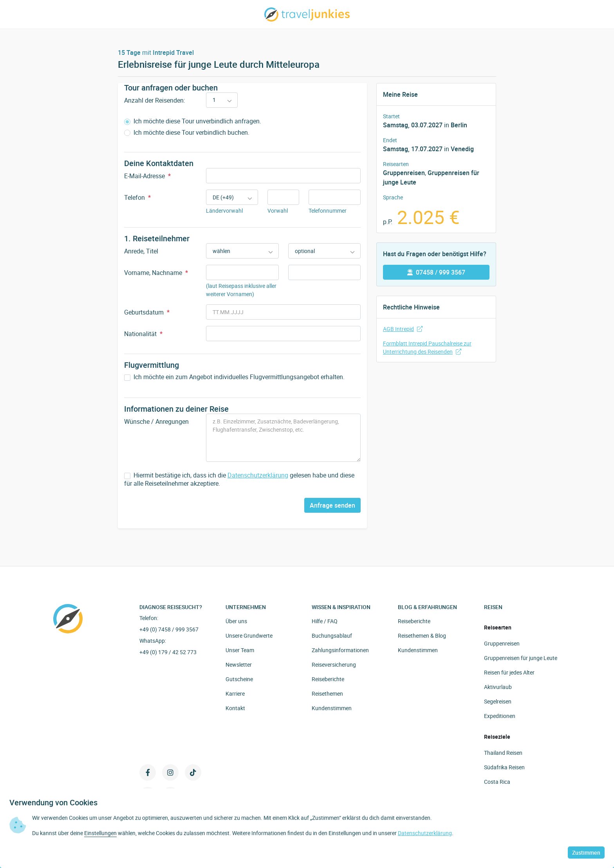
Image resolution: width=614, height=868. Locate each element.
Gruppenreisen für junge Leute (521, 658)
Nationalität (143, 334)
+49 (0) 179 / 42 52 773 (168, 652)
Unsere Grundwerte (249, 636)
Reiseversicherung (334, 665)
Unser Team (240, 650)
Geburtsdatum (147, 312)
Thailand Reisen (503, 753)
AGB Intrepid (403, 329)
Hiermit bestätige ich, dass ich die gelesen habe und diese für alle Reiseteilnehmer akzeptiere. (239, 479)
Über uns (236, 621)
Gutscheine (239, 679)
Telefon (137, 197)
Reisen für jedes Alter (509, 672)
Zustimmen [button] (586, 853)
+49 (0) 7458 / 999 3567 (169, 629)
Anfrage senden (332, 505)
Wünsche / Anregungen (156, 421)
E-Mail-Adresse (147, 176)
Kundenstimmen (332, 708)
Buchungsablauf (332, 636)
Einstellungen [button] (100, 833)
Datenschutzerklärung (258, 475)
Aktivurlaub (498, 687)
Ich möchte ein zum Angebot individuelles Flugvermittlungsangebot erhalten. (234, 377)
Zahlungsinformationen (340, 650)
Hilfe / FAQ (325, 621)
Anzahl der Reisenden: (155, 100)
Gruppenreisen (404, 173)
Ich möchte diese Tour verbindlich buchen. (187, 133)
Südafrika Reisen (504, 767)
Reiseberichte (328, 679)
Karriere (235, 693)
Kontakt (235, 708)
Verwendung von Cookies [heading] (53, 803)
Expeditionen (500, 716)
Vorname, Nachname (156, 273)
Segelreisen (498, 701)
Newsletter (239, 665)
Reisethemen (327, 693)
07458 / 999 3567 (436, 272)
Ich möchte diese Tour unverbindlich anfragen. (193, 121)
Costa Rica (497, 782)
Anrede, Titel (141, 251)
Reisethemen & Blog (422, 636)
